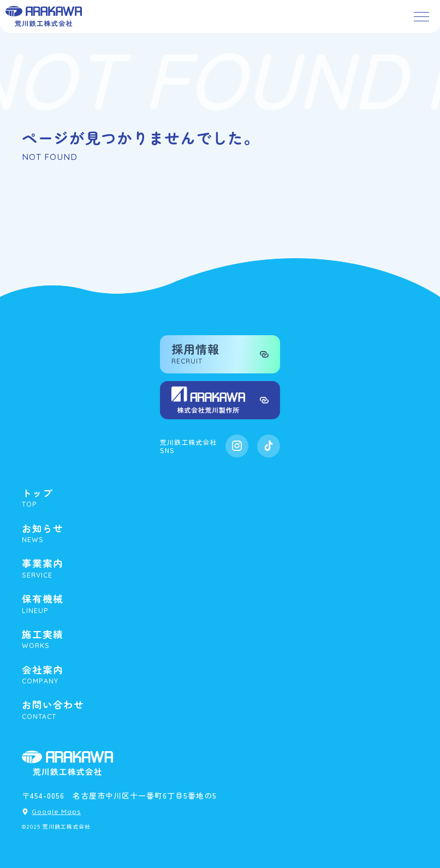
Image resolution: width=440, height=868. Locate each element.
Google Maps (56, 812)
